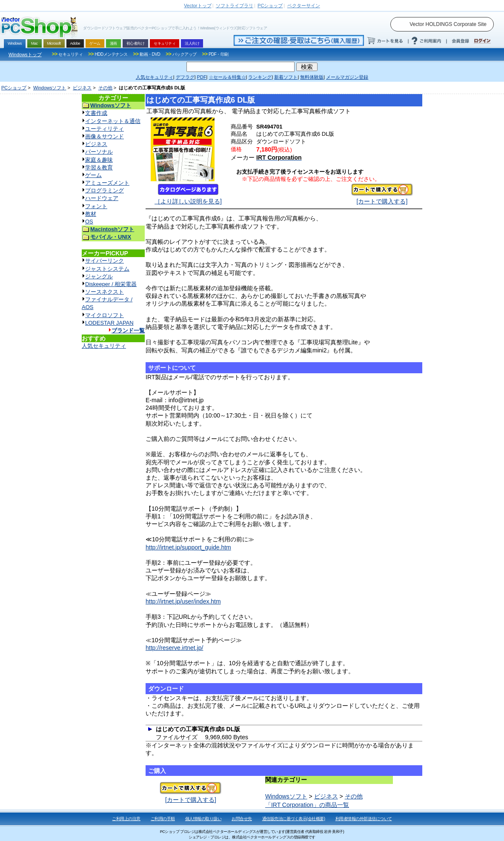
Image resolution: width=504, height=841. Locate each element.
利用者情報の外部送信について (364, 819)
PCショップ (14, 88)
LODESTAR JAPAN (109, 323)
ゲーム (93, 175)
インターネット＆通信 (113, 121)
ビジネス (82, 88)
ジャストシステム (107, 269)
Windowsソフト (50, 88)
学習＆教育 (99, 167)
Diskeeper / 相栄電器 (111, 284)
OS (89, 222)
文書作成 (96, 113)
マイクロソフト (105, 315)
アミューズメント (107, 183)
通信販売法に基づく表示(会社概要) (294, 819)
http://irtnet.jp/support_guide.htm (188, 547)
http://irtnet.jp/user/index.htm (183, 601)
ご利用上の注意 (126, 819)
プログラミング (105, 190)
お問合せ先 (242, 819)
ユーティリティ (105, 129)
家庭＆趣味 (99, 160)
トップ (198, 6)
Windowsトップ (25, 54)
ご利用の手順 (163, 819)
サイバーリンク (105, 261)
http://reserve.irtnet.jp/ (174, 648)
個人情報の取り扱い (203, 819)
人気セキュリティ (104, 346)
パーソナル (99, 152)
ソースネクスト (105, 292)
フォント (96, 206)
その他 (105, 88)
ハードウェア (102, 198)
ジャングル (99, 276)
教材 (91, 214)
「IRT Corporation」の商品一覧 (307, 805)
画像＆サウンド (105, 136)
